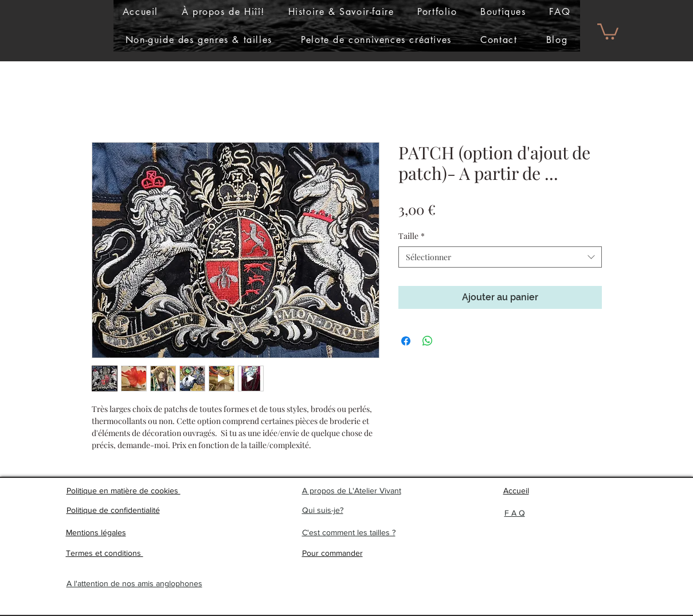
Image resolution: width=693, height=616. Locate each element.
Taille (412, 236)
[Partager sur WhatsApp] (428, 341)
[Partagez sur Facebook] (406, 341)
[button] (437, 12)
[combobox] (500, 257)
